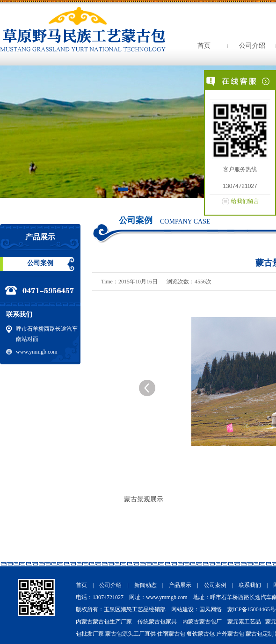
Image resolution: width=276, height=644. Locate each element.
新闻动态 (145, 585)
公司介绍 (252, 46)
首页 (204, 46)
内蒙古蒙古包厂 (202, 622)
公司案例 (40, 263)
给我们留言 (245, 201)
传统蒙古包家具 (157, 622)
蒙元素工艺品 (244, 622)
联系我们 (250, 585)
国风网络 (211, 609)
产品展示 (180, 585)
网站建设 (182, 609)
